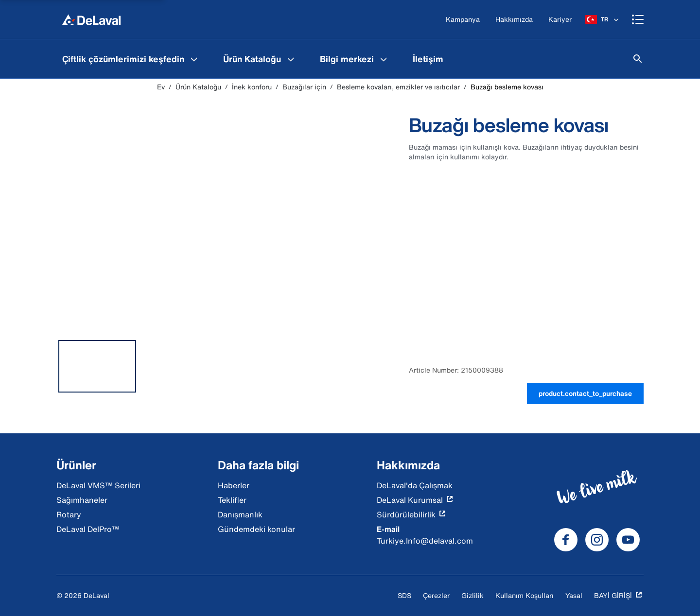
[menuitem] (131, 59)
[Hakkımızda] (514, 20)
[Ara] (638, 59)
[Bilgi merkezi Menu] (384, 59)
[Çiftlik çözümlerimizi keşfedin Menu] (194, 59)
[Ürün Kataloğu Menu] (291, 59)
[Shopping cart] (638, 19)
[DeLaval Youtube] (628, 540)
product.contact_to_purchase (585, 393)
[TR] (603, 19)
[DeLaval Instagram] (597, 540)
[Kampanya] (463, 20)
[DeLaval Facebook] (566, 540)
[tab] (97, 366)
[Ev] (91, 19)
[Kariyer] (560, 20)
